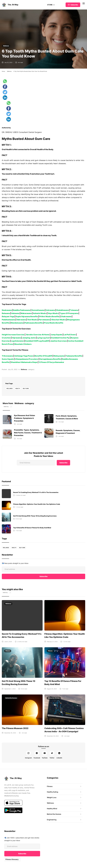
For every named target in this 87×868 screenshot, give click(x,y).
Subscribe (74, 5)
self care (26, 388)
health (18, 388)
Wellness (6, 46)
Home (3, 71)
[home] (10, 5)
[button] (51, 5)
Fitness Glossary (12, 859)
